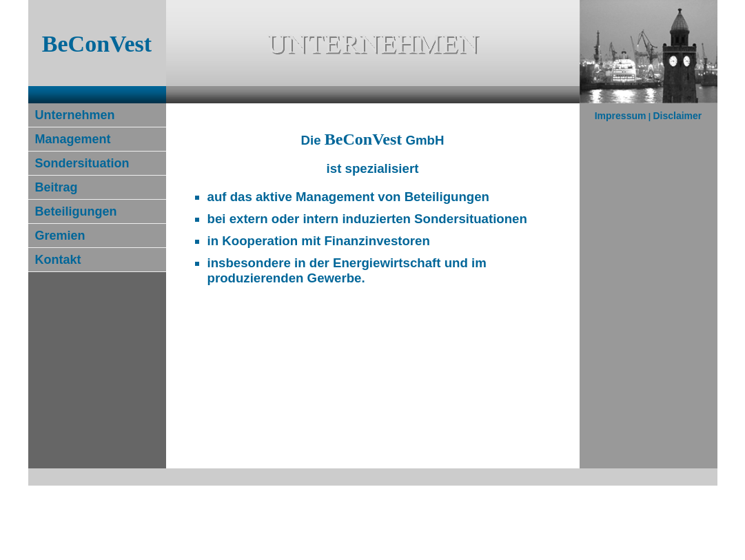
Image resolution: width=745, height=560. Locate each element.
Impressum (621, 116)
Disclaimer (677, 116)
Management (73, 139)
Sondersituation (82, 163)
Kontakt (58, 260)
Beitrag (57, 187)
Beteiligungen (76, 211)
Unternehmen (75, 115)
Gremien (60, 236)
